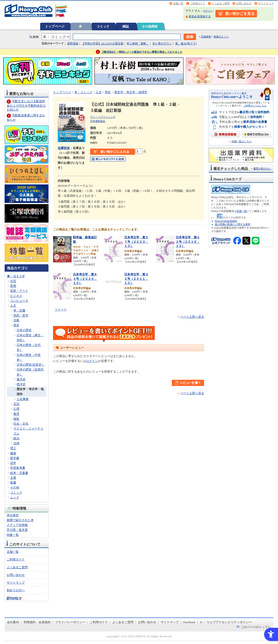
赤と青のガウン (162, 44)
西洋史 (21, 384)
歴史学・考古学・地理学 (131, 92)
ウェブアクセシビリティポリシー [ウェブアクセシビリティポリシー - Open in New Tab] (229, 622)
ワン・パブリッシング (103, 117)
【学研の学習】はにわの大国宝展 (103, 44)
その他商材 (150, 26)
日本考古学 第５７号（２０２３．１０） (136, 242)
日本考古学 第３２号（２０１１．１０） (136, 279)
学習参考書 (18, 468)
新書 (13, 483)
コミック (103, 26)
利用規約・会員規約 (37, 622)
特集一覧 (13, 535)
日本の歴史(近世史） (31, 365)
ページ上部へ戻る (192, 317)
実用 (13, 286)
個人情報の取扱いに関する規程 (233, 224)
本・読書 (19, 310)
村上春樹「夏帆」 (138, 44)
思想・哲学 (21, 316)
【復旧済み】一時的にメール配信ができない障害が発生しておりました (142, 52)
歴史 (16, 325)
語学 (13, 463)
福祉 (16, 419)
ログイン (208, 11)
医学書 (15, 458)
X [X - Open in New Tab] (201, 622)
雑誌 (126, 26)
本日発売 (13, 515)
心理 (16, 409)
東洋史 (21, 379)
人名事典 (23, 399)
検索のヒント (221, 37)
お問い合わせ (244, 3)
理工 (13, 448)
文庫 (13, 478)
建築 (13, 453)
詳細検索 (206, 37)
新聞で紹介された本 (20, 520)
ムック (15, 497)
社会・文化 (21, 424)
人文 (13, 306)
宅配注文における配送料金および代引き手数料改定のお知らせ (26, 105)
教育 (16, 414)
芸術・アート (19, 291)
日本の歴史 (24, 330)
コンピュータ (19, 301)
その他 (15, 487)
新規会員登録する (200, 16)
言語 (16, 404)
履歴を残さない (262, 168)
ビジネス (16, 296)
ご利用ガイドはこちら (255, 106)
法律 (16, 443)
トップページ (55, 26)
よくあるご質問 (221, 3)
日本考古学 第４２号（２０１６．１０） (188, 242)
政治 (16, 438)
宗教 (16, 320)
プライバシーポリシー (70, 622)
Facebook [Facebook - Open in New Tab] (189, 622)
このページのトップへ (256, 627)
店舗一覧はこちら (242, 142)
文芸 (13, 281)
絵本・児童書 (19, 473)
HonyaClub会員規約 (226, 221)
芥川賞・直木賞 (17, 530)
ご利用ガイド (198, 3)
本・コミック (16, 276)
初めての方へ (16, 590)
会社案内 (13, 622)
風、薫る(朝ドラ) (186, 44)
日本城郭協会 (98, 121)
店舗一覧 (178, 3)
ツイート (61, 310)
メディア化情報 (17, 525)
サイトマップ (266, 3)
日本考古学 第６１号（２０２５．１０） (85, 279)
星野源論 (73, 44)
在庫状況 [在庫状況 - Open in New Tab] (64, 148)
